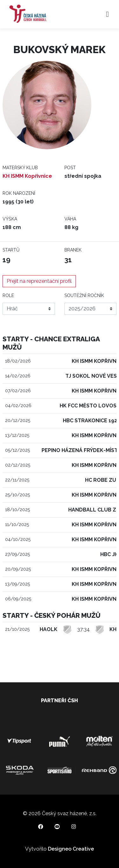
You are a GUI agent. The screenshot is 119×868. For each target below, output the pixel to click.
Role (8, 295)
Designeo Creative (71, 849)
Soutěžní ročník (84, 295)
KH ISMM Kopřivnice (27, 176)
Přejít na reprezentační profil (39, 281)
